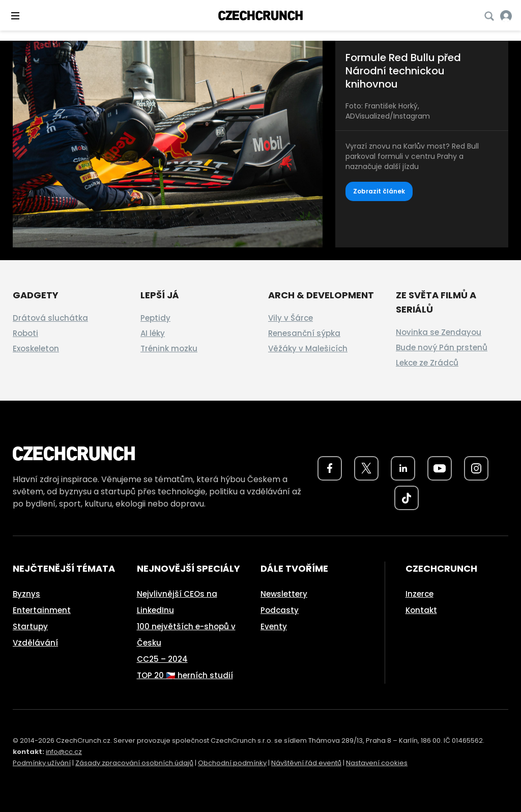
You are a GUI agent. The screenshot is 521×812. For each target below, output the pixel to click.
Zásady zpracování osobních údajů (134, 763)
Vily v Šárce (291, 318)
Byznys (26, 594)
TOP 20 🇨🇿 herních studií (185, 675)
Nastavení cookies (377, 763)
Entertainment (42, 610)
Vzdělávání (35, 643)
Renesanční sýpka (304, 333)
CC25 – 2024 (162, 659)
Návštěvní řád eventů (306, 763)
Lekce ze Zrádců (427, 363)
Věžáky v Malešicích (308, 348)
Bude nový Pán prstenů (442, 347)
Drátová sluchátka (50, 318)
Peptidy (155, 318)
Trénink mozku (169, 348)
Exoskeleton (36, 348)
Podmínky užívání (42, 763)
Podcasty (280, 610)
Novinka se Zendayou (439, 332)
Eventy (274, 626)
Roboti (25, 333)
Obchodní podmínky (232, 763)
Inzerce (419, 594)
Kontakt (421, 610)
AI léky (153, 333)
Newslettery (284, 594)
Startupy (30, 626)
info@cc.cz (64, 752)
